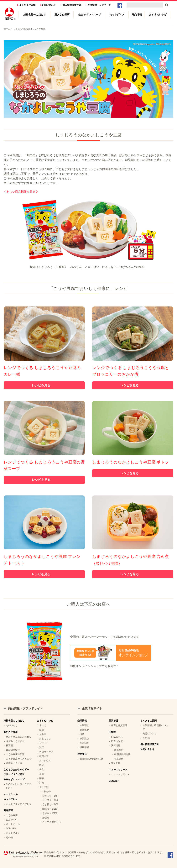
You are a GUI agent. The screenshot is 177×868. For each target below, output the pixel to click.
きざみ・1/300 (50, 813)
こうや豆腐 (12, 815)
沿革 (82, 734)
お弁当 (43, 734)
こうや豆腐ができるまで (19, 759)
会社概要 (84, 730)
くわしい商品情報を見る (20, 192)
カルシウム (45, 761)
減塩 (42, 747)
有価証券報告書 (122, 754)
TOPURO (11, 829)
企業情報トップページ (99, 5)
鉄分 (42, 765)
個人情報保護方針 (72, 5)
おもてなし (45, 739)
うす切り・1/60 (50, 804)
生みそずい (12, 820)
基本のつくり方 (14, 763)
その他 (9, 837)
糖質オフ (44, 756)
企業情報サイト (92, 708)
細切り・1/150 (50, 809)
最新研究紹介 (13, 750)
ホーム (7, 29)
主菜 (42, 774)
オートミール (11, 794)
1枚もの (47, 791)
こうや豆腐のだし (52, 822)
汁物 (42, 782)
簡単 (42, 730)
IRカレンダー (118, 741)
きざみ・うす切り (15, 741)
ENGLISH (114, 781)
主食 (42, 769)
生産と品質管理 (119, 725)
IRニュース (117, 737)
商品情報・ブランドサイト (25, 708)
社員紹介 (84, 743)
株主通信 (119, 759)
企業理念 (84, 725)
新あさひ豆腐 (62, 15)
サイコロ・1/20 (50, 800)
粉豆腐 (9, 745)
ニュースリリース (120, 774)
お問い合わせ (49, 5)
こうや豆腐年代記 (15, 754)
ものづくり (12, 725)
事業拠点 (84, 739)
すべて (43, 725)
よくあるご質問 (27, 5)
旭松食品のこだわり (35, 15)
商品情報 (137, 15)
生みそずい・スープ (90, 15)
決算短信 (119, 750)
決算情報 (116, 745)
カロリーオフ (46, 752)
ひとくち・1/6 (50, 796)
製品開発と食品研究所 (91, 759)
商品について (150, 734)
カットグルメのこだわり (19, 804)
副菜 (42, 778)
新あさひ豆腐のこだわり (19, 737)
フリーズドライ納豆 (14, 774)
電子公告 (116, 763)
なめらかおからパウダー (16, 770)
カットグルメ (117, 15)
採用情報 (84, 747)
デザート (44, 743)
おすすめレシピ (158, 15)
